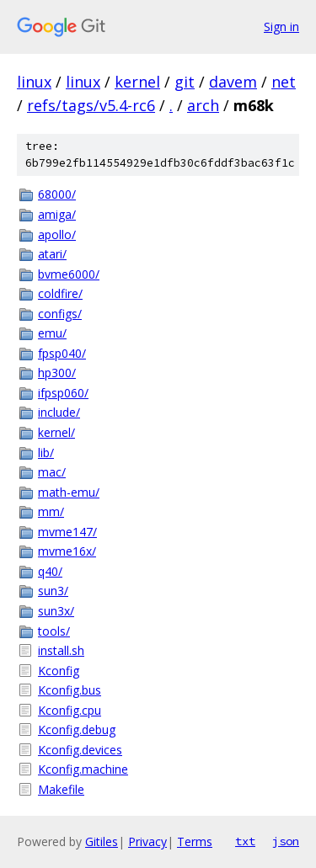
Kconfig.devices (80, 750)
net (284, 82)
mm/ (51, 511)
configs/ (60, 314)
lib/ (46, 453)
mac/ (52, 472)
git (185, 82)
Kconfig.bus (70, 690)
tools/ (54, 631)
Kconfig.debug (77, 730)
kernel (137, 82)
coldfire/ (60, 293)
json (286, 841)
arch (203, 105)
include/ (59, 412)
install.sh (61, 650)
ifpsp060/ (63, 393)
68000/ (57, 194)
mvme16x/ (67, 551)
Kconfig (59, 671)
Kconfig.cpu (70, 710)
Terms (195, 841)
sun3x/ (56, 611)
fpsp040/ (62, 353)
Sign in (281, 27)
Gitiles (102, 841)
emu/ (52, 333)
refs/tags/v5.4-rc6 (91, 105)
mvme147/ (67, 532)
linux (34, 82)
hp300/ (57, 373)
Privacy (147, 841)
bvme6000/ (69, 274)
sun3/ (53, 591)
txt (245, 841)
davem (233, 82)
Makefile (61, 789)
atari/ (52, 254)
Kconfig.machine (83, 769)
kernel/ (56, 432)
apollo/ (57, 234)
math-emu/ (69, 492)
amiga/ (57, 214)
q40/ (50, 571)
